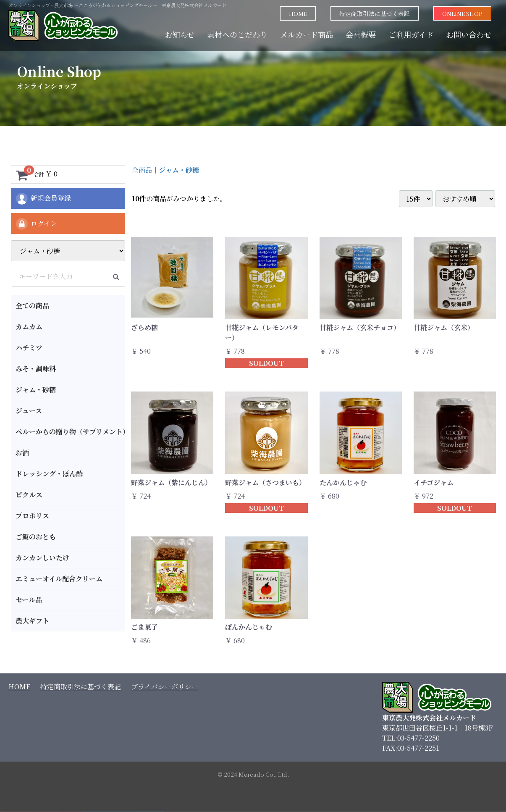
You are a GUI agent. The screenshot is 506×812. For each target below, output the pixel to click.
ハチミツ (29, 348)
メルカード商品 (307, 34)
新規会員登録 (43, 199)
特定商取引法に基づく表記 (375, 13)
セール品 (29, 600)
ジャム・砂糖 (36, 390)
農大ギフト (32, 621)
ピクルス (29, 495)
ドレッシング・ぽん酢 (49, 474)
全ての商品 (32, 306)
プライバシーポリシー (165, 687)
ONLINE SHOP (462, 13)
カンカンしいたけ (42, 558)
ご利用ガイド (411, 34)
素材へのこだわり (237, 34)
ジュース (29, 411)
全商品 (142, 170)
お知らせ (180, 34)
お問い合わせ (469, 34)
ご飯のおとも (36, 537)
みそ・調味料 (36, 369)
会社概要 (361, 34)
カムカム (29, 327)
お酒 (22, 453)
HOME (298, 13)
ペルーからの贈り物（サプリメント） (70, 432)
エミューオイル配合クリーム (59, 579)
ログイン (36, 224)
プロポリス (32, 516)
